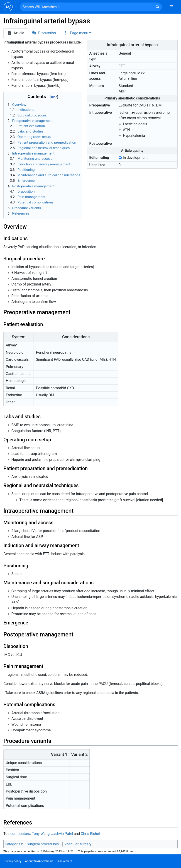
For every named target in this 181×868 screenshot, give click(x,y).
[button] (77, 33)
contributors (20, 834)
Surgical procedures (43, 844)
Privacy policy (12, 861)
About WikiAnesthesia (39, 861)
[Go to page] (157, 7)
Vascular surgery (78, 844)
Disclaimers (65, 861)
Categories (13, 844)
